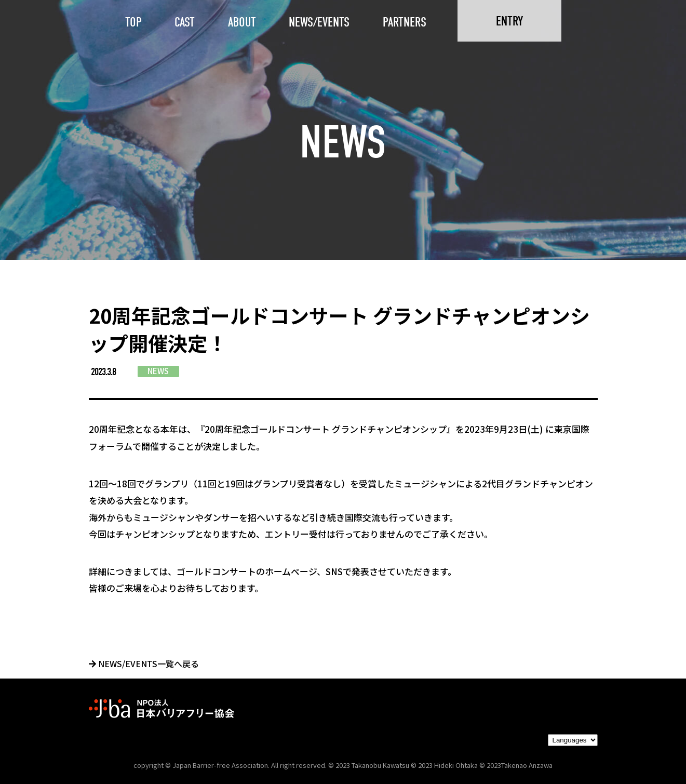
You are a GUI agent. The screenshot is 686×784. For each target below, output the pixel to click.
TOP (133, 22)
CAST (185, 22)
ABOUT (242, 22)
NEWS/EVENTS (319, 22)
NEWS (158, 371)
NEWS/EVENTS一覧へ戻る (144, 663)
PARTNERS (405, 22)
